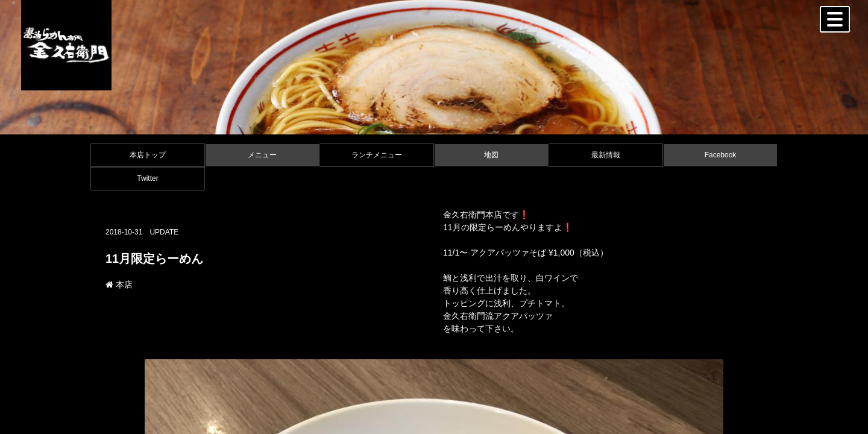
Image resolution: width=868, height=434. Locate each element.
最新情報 (606, 155)
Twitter (147, 178)
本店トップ (148, 155)
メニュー (262, 155)
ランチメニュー (377, 155)
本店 (119, 285)
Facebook (721, 155)
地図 (491, 155)
